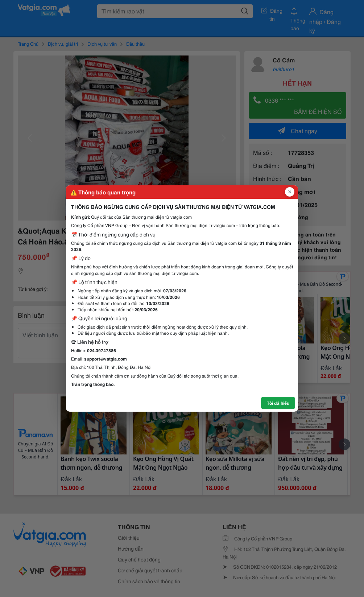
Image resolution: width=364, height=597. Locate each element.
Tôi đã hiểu (278, 403)
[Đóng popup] (290, 192)
